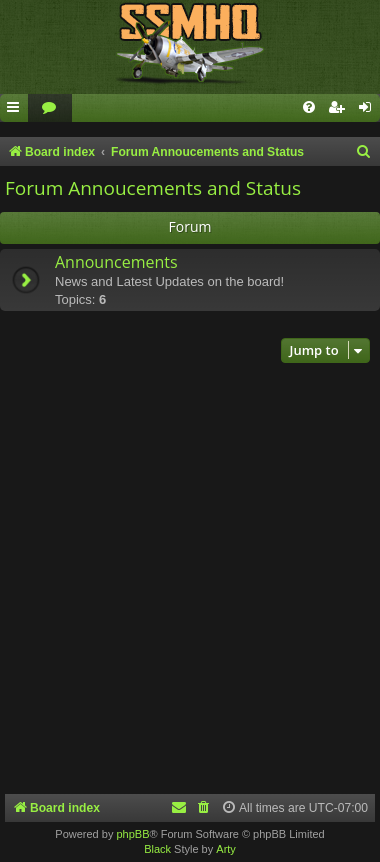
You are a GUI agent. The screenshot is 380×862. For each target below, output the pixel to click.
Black (157, 849)
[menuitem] (50, 108)
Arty (226, 849)
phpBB (132, 834)
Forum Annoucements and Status (153, 188)
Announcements (116, 262)
